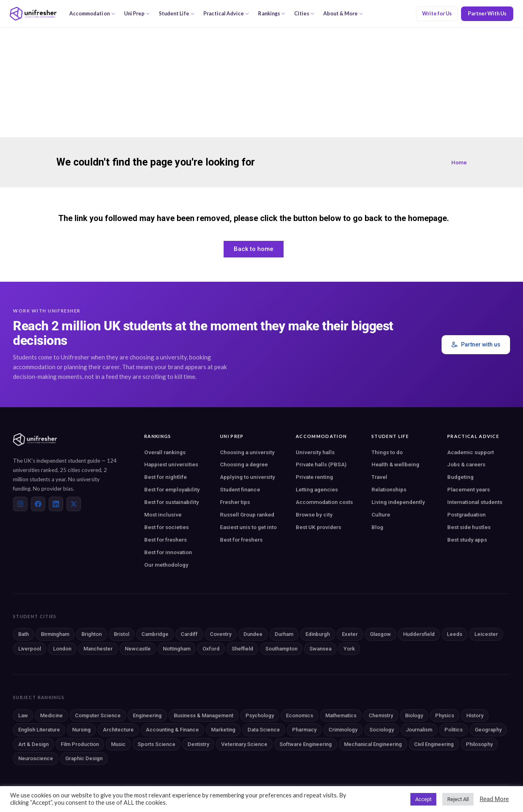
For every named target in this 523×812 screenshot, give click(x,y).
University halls (315, 452)
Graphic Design (84, 758)
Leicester (486, 634)
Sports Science (157, 744)
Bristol (122, 634)
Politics (454, 730)
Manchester (98, 649)
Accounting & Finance (172, 730)
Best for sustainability (172, 502)
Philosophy (479, 744)
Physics (445, 715)
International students (475, 502)
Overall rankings (165, 452)
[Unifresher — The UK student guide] (33, 14)
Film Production (80, 744)
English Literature (39, 730)
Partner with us (476, 345)
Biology (414, 715)
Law (23, 715)
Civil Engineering (434, 744)
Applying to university (248, 477)
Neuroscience (36, 758)
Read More (494, 799)
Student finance (240, 489)
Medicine (51, 715)
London (62, 649)
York (349, 649)
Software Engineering (306, 744)
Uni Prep (137, 14)
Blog (377, 527)
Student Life (177, 14)
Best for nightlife (165, 477)
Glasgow (380, 634)
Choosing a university (247, 452)
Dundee (253, 634)
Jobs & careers (466, 464)
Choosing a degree (244, 464)
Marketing (223, 730)
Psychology (260, 715)
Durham (284, 634)
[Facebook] (38, 504)
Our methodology (166, 565)
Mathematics (341, 715)
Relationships (389, 489)
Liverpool (30, 649)
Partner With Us (487, 14)
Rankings (271, 14)
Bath (23, 634)
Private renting (314, 477)
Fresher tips (235, 502)
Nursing (81, 730)
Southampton (281, 649)
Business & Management (204, 715)
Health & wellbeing (395, 464)
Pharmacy (304, 730)
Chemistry (381, 715)
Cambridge (155, 634)
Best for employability (172, 489)
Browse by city (314, 514)
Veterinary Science (244, 744)
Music (118, 744)
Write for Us (437, 14)
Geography (488, 730)
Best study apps (467, 540)
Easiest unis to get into (248, 527)
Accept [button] (423, 799)
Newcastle (138, 649)
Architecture (118, 730)
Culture (381, 514)
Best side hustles (469, 527)
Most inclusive (163, 514)
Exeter (350, 634)
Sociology (382, 730)
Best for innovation (168, 552)
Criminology (343, 730)
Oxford (211, 649)
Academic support (471, 452)
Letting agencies (317, 489)
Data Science (264, 730)
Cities (304, 14)
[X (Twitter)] (74, 504)
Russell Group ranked (247, 514)
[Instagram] (20, 504)
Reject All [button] (458, 799)
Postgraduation (466, 514)
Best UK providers (318, 527)
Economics (300, 715)
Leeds (455, 634)
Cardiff (189, 634)
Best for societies (167, 527)
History (475, 715)
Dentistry (198, 744)
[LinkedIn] (56, 504)
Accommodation (92, 14)
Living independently (398, 502)
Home (459, 162)
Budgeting (460, 477)
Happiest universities (171, 464)
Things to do (387, 452)
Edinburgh (318, 634)
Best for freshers (165, 540)
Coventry (221, 634)
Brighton (92, 634)
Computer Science (98, 715)
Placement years (469, 489)
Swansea (320, 649)
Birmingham (55, 634)
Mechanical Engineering (373, 744)
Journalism (419, 730)
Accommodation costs (324, 502)
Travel (379, 477)
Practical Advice (226, 14)
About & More (343, 14)
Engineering (147, 715)
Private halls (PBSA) (321, 464)
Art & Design (33, 744)
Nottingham (177, 649)
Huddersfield (419, 634)
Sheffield (242, 649)
